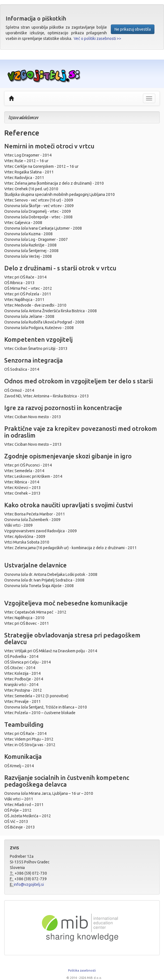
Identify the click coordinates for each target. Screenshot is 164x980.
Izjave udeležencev (24, 117)
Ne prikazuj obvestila (133, 29)
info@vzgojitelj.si (29, 884)
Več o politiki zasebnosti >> (97, 39)
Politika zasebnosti (82, 970)
